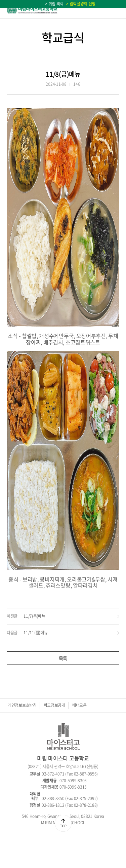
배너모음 (79, 705)
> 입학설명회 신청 (80, 4)
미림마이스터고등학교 (32, 9)
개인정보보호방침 (22, 705)
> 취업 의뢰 (54, 4)
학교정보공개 (54, 705)
